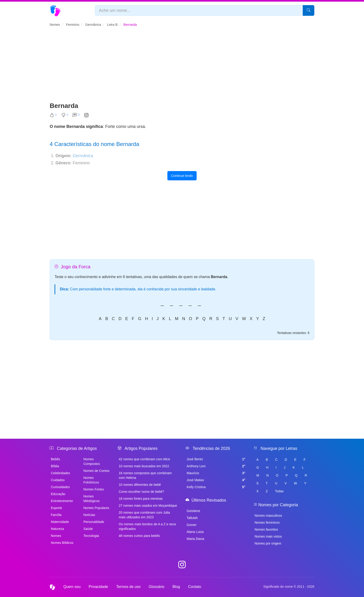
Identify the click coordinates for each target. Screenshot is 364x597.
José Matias (216, 480)
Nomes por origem (268, 543)
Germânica (83, 156)
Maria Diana (195, 539)
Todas (279, 491)
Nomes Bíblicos (62, 543)
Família (56, 515)
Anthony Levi (216, 466)
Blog (176, 587)
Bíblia (55, 466)
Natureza (57, 529)
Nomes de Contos (96, 471)
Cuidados (58, 480)
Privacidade (98, 587)
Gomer (192, 525)
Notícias (89, 515)
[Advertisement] (182, 66)
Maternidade (60, 522)
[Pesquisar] (309, 10)
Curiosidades (60, 487)
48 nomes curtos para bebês (139, 536)
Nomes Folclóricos (91, 480)
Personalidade (94, 522)
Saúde (88, 529)
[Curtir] (53, 116)
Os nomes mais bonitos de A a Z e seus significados (148, 526)
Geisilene (193, 511)
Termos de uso (128, 587)
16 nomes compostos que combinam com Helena (145, 475)
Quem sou (72, 587)
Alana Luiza (195, 532)
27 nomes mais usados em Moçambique (148, 506)
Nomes (56, 536)
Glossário (156, 587)
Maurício (216, 473)
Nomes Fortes (94, 489)
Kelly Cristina (216, 487)
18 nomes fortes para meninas (141, 499)
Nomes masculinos (268, 516)
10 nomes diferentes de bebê (140, 485)
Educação (58, 494)
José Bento (216, 459)
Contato (195, 587)
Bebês (55, 459)
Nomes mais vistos (268, 536)
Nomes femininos (267, 522)
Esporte (56, 508)
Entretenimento (62, 501)
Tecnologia (91, 536)
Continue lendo (182, 176)
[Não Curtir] (65, 116)
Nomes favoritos (266, 529)
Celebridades (60, 473)
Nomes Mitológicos (91, 499)
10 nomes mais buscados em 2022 (144, 466)
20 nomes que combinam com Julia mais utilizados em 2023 (144, 515)
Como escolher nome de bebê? (141, 492)
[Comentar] (76, 116)
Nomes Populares (96, 508)
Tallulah (192, 518)
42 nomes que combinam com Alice (145, 459)
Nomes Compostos (92, 461)
